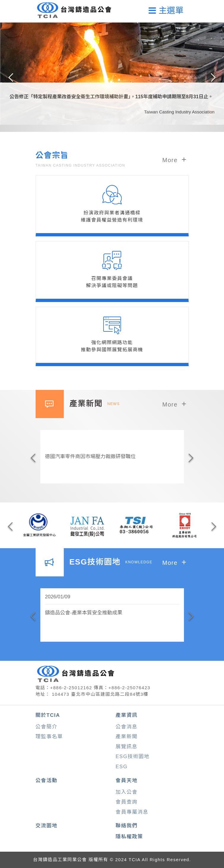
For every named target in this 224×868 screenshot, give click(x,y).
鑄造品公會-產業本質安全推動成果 (84, 613)
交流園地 (47, 826)
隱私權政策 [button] (130, 837)
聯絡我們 (127, 826)
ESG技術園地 (133, 756)
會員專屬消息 (132, 812)
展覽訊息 (127, 747)
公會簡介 (47, 727)
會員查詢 (127, 802)
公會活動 (47, 781)
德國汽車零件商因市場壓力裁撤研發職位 (90, 457)
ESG (122, 767)
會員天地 (127, 781)
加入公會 (127, 792)
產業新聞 (127, 737)
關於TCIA (48, 715)
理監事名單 (49, 737)
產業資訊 (127, 715)
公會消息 (127, 727)
